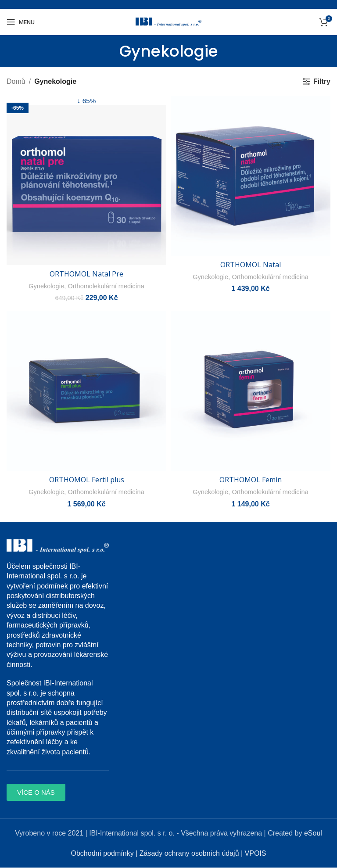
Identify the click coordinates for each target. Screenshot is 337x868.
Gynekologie (44, 286)
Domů (16, 81)
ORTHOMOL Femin (251, 480)
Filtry (322, 81)
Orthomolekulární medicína (107, 286)
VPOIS (256, 854)
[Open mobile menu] (21, 22)
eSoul (313, 834)
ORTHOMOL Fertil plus (87, 480)
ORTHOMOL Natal (251, 265)
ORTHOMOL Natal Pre (86, 274)
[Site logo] (168, 21)
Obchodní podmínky (102, 854)
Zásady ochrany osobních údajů (189, 854)
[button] (36, 793)
